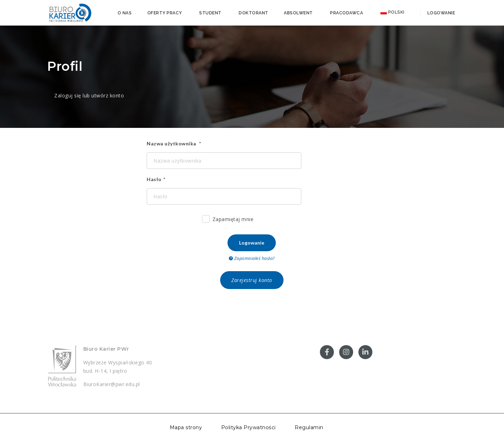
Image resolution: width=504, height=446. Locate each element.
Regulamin (309, 427)
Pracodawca (346, 13)
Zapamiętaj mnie (228, 220)
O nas (125, 13)
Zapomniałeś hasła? (252, 258)
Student (210, 13)
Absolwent (298, 13)
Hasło (154, 179)
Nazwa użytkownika (172, 143)
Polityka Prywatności (248, 427)
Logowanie (440, 13)
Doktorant (254, 13)
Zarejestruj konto (252, 280)
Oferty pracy (165, 13)
